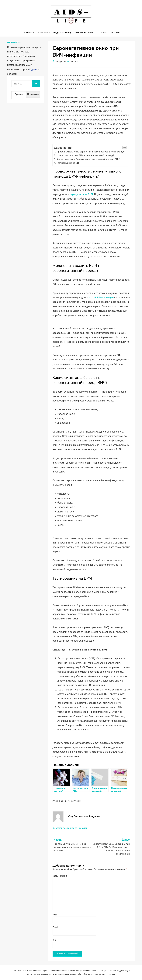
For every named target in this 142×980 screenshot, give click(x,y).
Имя (55, 915)
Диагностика (67, 801)
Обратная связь (85, 33)
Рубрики (43, 33)
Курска (33, 69)
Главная (29, 33)
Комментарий (60, 876)
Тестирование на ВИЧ (69, 163)
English (115, 33)
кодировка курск (14, 42)
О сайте (102, 33)
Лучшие (19, 94)
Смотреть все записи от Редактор (70, 828)
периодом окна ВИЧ (81, 194)
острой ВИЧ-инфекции (101, 297)
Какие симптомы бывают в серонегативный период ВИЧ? (88, 159)
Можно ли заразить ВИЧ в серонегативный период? (85, 155)
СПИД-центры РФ (62, 33)
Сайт (55, 940)
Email (56, 927)
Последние (33, 94)
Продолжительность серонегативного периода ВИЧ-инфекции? (92, 152)
